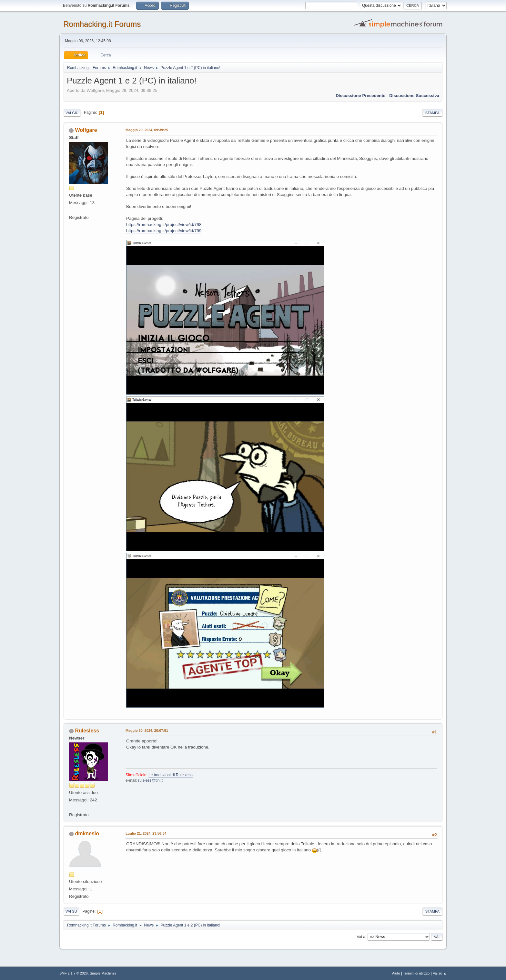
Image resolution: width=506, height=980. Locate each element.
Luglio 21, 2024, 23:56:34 (146, 833)
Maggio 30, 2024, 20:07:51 (147, 730)
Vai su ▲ (440, 973)
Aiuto (396, 973)
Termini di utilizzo (416, 973)
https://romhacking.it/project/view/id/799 (164, 231)
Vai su (71, 911)
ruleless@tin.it (150, 780)
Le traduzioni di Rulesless (171, 775)
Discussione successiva (414, 96)
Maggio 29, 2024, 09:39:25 (147, 130)
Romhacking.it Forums (102, 24)
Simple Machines (103, 973)
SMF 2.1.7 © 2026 (74, 973)
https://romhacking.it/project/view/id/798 (164, 225)
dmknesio (87, 833)
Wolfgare (86, 130)
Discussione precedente (360, 96)
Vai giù (72, 113)
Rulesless (87, 731)
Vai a (361, 936)
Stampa (432, 113)
